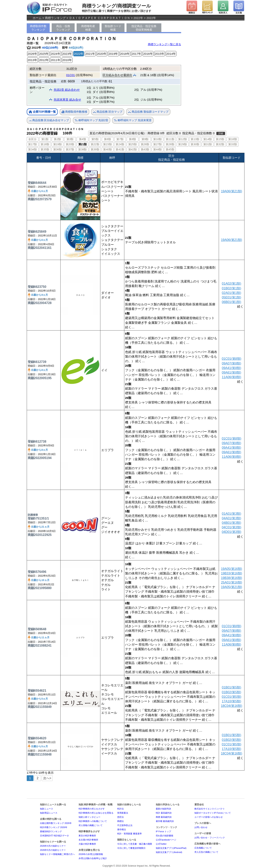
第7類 (120, 139)
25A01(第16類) (232, 582)
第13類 (195, 139)
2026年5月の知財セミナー (53, 850)
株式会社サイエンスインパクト (210, 809)
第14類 (208, 139)
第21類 (83, 144)
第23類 (107, 144)
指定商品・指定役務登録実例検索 (144, 28)
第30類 (195, 144)
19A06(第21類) (232, 191)
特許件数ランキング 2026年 (54, 827)
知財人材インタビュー (89, 817)
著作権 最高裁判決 (165, 821)
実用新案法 (123, 813)
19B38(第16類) (232, 578)
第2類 (57, 139)
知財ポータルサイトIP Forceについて (213, 813)
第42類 (133, 149)
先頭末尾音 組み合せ (67, 100)
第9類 (145, 139)
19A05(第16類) (232, 569)
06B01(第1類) (232, 302)
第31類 (208, 144)
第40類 (107, 149)
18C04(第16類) (232, 706)
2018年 (125, 54)
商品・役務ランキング (63, 28)
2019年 (113, 54)
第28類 (170, 144)
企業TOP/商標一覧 (42, 112)
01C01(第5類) (232, 697)
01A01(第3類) (232, 514)
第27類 (158, 144)
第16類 (233, 139)
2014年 (171, 54)
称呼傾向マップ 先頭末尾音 (133, 120)
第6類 (107, 139)
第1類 (45, 139)
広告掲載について (203, 848)
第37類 (70, 149)
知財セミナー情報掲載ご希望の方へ (57, 854)
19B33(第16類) (232, 573)
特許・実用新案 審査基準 (129, 834)
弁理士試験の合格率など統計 (93, 858)
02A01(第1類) (232, 293)
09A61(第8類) (232, 373)
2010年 (67, 60)
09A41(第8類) (232, 368)
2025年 (44, 54)
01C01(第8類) (232, 359)
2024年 (55, 54)
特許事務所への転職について (93, 821)
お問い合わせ (201, 827)
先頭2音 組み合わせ (67, 90)
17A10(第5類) (232, 701)
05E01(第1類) (232, 297)
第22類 (95, 144)
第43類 (145, 149)
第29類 (183, 144)
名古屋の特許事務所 (88, 840)
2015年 (160, 54)
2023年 (67, 54)
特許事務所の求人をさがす (92, 809)
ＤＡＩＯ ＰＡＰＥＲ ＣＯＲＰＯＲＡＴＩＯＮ (100, 18)
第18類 (45, 144)
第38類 (83, 149)
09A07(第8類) (232, 363)
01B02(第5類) (232, 692)
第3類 (70, 139)
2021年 (90, 54)
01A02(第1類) (232, 284)
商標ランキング (55, 18)
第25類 (133, 144)
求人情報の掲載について (91, 825)
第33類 (233, 144)
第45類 (170, 149)
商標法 (120, 821)
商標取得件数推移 (74, 112)
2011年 (55, 60)
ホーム (37, 18)
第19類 (58, 144)
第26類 (145, 144)
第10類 (158, 139)
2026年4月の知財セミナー (53, 846)
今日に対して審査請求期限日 (131, 848)
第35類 (45, 149)
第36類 (58, 149)
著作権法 (122, 829)
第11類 (170, 139)
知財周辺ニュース (49, 813)
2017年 (136, 54)
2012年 (44, 60)
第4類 (83, 139)
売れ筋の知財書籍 (165, 836)
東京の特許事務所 (87, 836)
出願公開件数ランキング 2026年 (56, 823)
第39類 (95, 149)
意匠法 (120, 817)
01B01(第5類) (232, 687)
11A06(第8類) (232, 377)
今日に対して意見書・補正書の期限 (135, 844)
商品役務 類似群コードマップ (148, 112)
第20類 (70, 144)
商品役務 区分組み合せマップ (49, 120)
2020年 (102, 54)
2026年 (32, 54)
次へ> (47, 778)
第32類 (220, 144)
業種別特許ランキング (51, 831)
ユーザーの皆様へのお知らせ (209, 817)
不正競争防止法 (125, 825)
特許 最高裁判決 (164, 813)
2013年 (32, 60)
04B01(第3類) (232, 523)
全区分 (32, 139)
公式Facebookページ (166, 840)
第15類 (220, 139)
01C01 (70, 75)
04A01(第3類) (232, 518)
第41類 (120, 149)
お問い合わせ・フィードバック (210, 838)
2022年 (138, 18)
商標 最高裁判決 (164, 817)
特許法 (120, 809)
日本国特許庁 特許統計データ (54, 836)
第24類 (120, 144)
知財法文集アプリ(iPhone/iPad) (171, 848)
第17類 (32, 144)
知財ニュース (47, 809)
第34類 (32, 149)
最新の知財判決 (163, 809)
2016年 (148, 54)
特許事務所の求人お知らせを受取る (96, 813)
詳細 (221, 133)
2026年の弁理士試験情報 (91, 854)
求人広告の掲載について (206, 852)
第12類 (183, 139)
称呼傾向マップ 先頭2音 (92, 120)
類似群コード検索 (113, 28)
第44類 (158, 149)
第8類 (132, 139)
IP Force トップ (163, 831)
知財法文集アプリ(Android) (169, 852)
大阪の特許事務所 (87, 844)
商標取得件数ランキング (38, 28)
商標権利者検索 (88, 28)
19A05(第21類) (232, 587)
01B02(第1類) (232, 288)
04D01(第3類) (232, 532)
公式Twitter (161, 844)
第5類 (95, 139)
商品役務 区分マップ (108, 112)
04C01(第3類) (232, 527)
